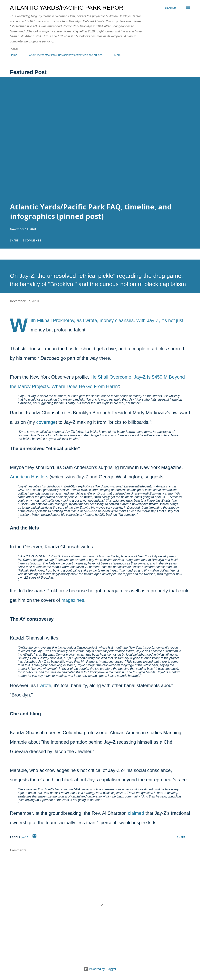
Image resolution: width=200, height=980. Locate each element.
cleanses (124, 320)
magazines (73, 600)
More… (119, 55)
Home (14, 55)
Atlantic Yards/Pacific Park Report (68, 8)
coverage (46, 422)
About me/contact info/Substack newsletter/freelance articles (66, 55)
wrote (46, 685)
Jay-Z (25, 837)
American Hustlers (29, 477)
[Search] (170, 8)
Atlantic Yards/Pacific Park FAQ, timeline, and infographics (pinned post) (91, 212)
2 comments (32, 240)
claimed (136, 813)
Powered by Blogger (100, 969)
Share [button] (14, 240)
